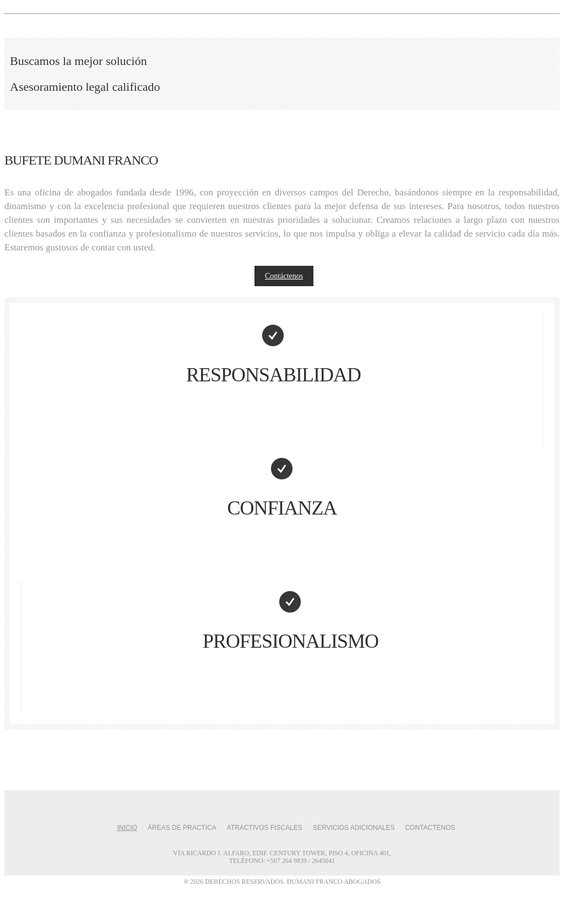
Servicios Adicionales (354, 828)
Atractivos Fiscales (265, 828)
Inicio (127, 828)
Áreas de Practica (182, 828)
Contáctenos (284, 276)
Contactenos (430, 828)
